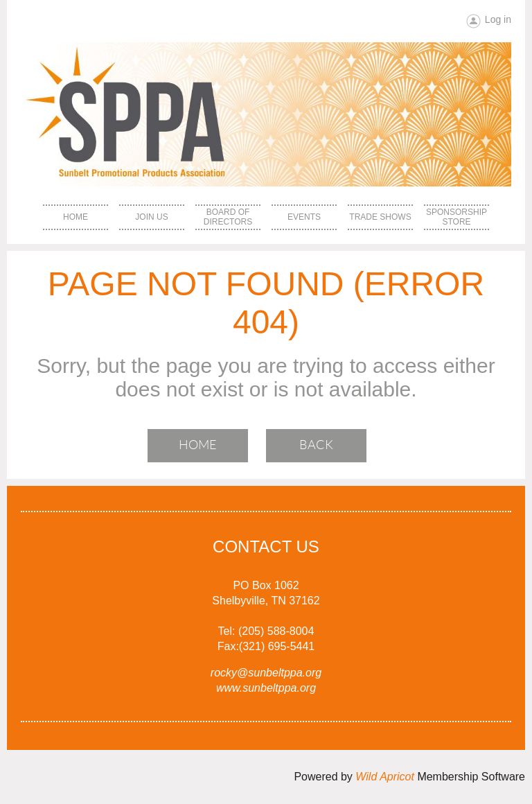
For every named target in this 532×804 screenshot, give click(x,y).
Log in (498, 19)
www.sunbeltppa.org (266, 688)
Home (198, 445)
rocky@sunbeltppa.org (266, 673)
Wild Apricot (385, 777)
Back (316, 445)
